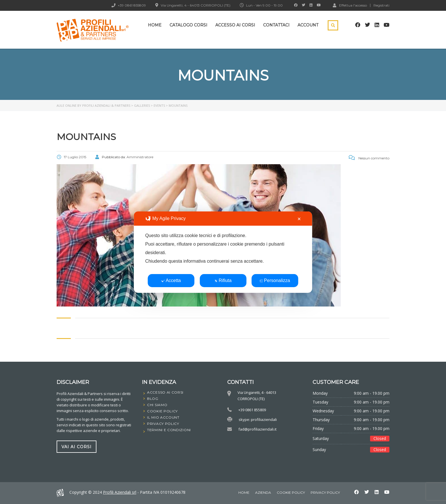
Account (308, 25)
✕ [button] (299, 219)
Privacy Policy (325, 492)
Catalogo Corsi (188, 25)
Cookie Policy (291, 492)
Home (155, 25)
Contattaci (276, 25)
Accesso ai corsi (235, 25)
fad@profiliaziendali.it (257, 429)
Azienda (263, 492)
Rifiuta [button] (223, 280)
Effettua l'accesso (350, 5)
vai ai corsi (77, 447)
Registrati (381, 5)
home (244, 492)
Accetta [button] (171, 280)
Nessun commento (369, 158)
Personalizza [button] (275, 280)
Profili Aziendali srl (120, 492)
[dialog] (223, 252)
